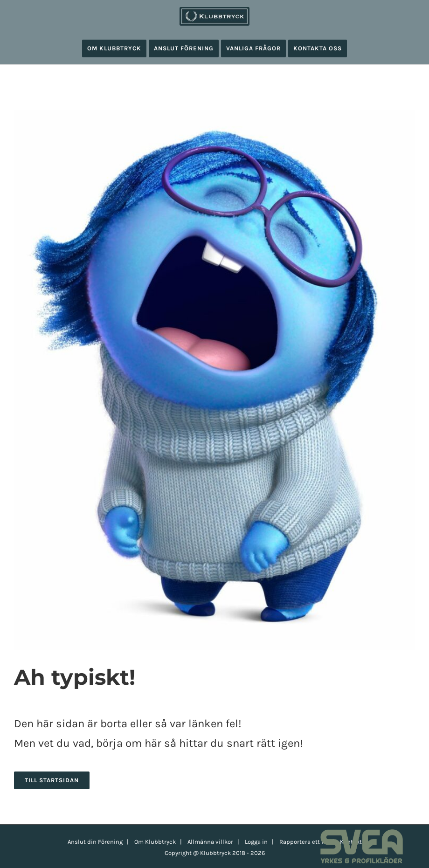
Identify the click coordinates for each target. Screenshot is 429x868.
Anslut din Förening (95, 842)
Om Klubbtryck (155, 842)
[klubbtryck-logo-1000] (214, 10)
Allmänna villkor (210, 842)
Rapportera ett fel (304, 842)
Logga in (256, 842)
